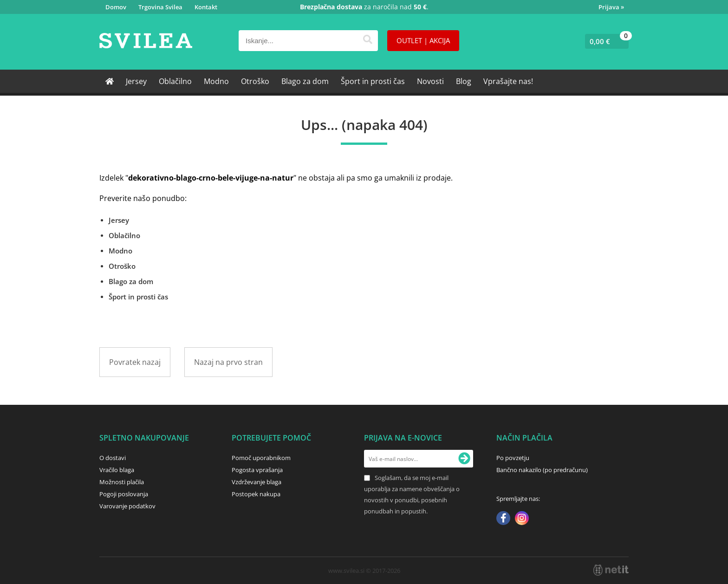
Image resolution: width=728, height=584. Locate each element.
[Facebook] (503, 519)
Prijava (611, 7)
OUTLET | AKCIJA (423, 40)
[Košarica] (605, 41)
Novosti (430, 81)
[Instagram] (522, 519)
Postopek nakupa (256, 494)
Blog (464, 81)
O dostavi (113, 458)
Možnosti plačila (122, 482)
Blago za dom (305, 81)
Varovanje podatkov (127, 506)
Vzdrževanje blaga (257, 482)
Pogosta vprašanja (257, 470)
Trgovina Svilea (160, 7)
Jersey (136, 81)
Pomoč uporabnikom (261, 458)
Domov (116, 7)
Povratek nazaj (135, 362)
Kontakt (206, 7)
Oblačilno (175, 81)
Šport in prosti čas (373, 81)
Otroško (255, 81)
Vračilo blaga (117, 470)
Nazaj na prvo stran (228, 362)
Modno (216, 81)
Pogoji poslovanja (124, 494)
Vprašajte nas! (508, 81)
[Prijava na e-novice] (464, 459)
